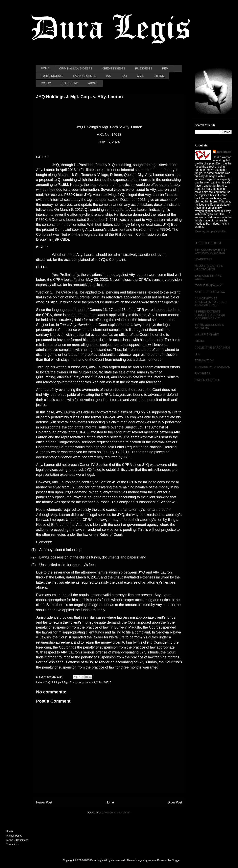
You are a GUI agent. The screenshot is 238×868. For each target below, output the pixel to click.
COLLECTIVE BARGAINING (213, 348)
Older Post (175, 802)
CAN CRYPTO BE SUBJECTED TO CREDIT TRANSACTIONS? (211, 302)
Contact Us (12, 844)
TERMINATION (204, 360)
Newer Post (44, 802)
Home (110, 802)
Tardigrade (224, 152)
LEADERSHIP (204, 259)
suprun (152, 860)
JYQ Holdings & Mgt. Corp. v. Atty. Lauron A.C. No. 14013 (78, 682)
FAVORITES (202, 373)
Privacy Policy (14, 836)
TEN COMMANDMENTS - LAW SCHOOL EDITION (211, 251)
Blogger (176, 860)
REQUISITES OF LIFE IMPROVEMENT (209, 267)
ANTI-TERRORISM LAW (210, 292)
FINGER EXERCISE (207, 380)
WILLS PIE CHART (207, 334)
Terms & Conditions (17, 840)
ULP (197, 354)
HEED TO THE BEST (208, 243)
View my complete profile (210, 231)
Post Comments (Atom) (117, 812)
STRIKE (200, 341)
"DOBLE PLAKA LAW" (209, 285)
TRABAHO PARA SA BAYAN (213, 367)
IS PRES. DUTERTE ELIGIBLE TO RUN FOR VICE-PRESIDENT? (210, 315)
